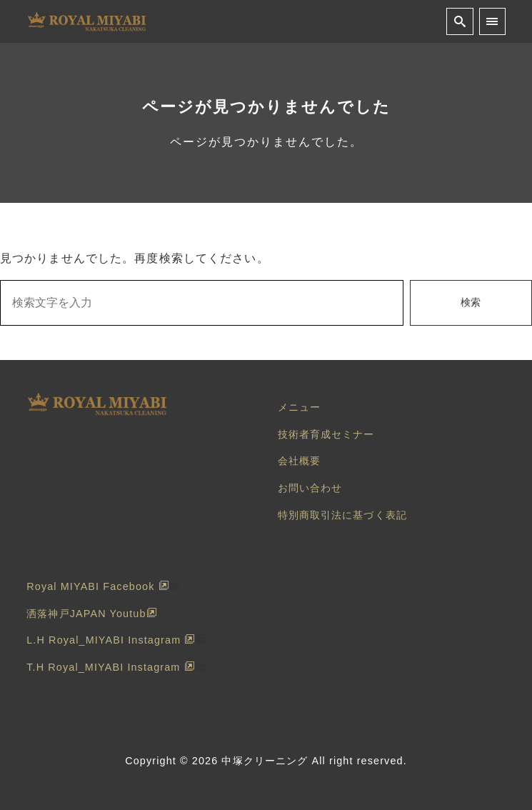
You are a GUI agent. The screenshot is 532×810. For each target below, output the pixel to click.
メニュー (299, 407)
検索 (471, 302)
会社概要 (299, 461)
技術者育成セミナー (326, 434)
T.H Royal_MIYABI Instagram (110, 667)
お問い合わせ (310, 488)
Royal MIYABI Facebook (97, 586)
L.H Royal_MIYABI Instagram (111, 640)
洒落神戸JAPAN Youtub (91, 614)
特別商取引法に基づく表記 (342, 515)
